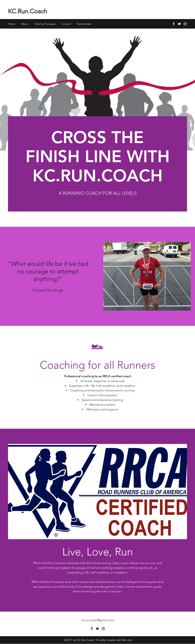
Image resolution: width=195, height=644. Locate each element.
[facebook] (174, 24)
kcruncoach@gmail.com (98, 620)
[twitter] (179, 24)
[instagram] (185, 24)
